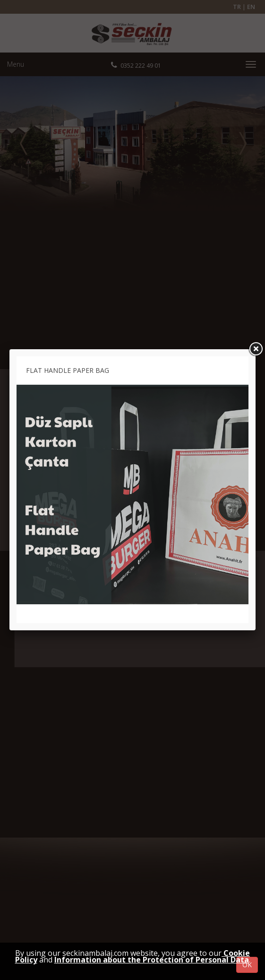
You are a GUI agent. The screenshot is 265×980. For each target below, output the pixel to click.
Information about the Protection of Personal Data (152, 960)
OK (247, 965)
